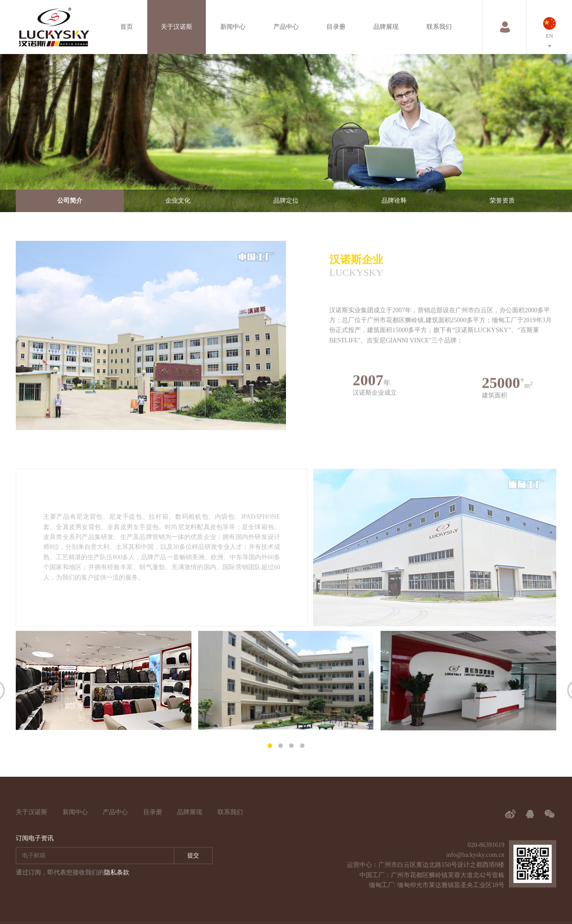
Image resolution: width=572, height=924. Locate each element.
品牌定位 (286, 201)
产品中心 (286, 27)
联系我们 (439, 27)
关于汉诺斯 (177, 27)
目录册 (336, 27)
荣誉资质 (502, 201)
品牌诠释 (394, 201)
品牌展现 (386, 27)
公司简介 (70, 201)
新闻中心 (233, 27)
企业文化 (178, 201)
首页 (127, 27)
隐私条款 (117, 872)
